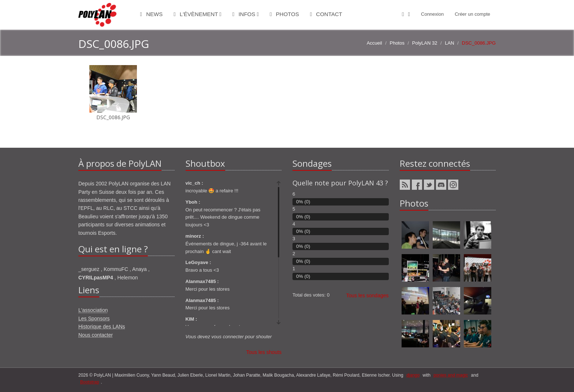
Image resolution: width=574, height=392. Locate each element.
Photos (284, 14)
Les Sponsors (94, 318)
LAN (449, 43)
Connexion (432, 14)
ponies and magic (451, 375)
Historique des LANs (102, 327)
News (152, 14)
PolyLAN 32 (425, 43)
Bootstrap (90, 382)
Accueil (374, 43)
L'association (93, 310)
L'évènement (197, 14)
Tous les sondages (368, 295)
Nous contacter (96, 335)
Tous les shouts (264, 352)
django (413, 375)
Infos (246, 14)
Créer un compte (472, 14)
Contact (326, 14)
